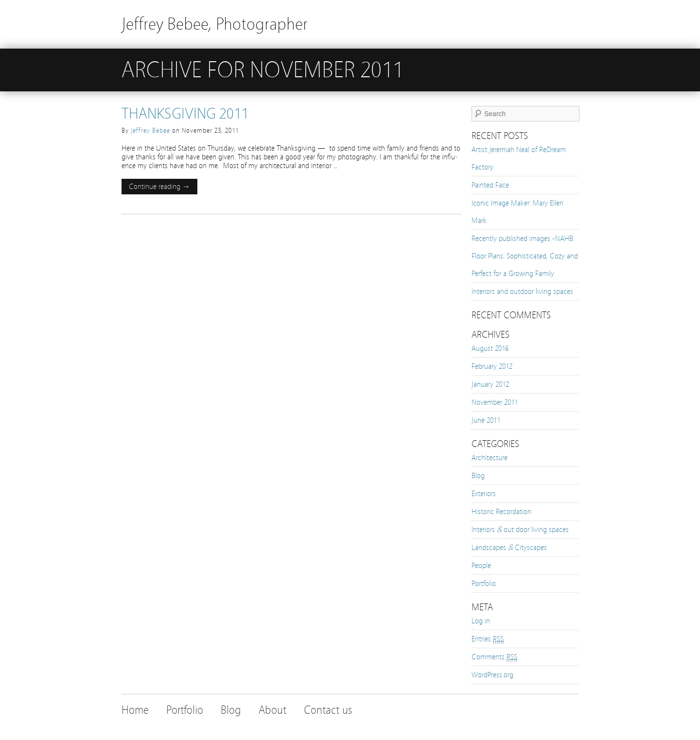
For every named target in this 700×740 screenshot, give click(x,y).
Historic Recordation (501, 512)
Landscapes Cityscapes (509, 548)
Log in (481, 621)
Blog (478, 476)
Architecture (490, 458)
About (272, 710)
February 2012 (492, 366)
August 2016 (490, 348)
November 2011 (495, 402)
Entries (488, 639)
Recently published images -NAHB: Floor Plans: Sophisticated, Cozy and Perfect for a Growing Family (525, 256)
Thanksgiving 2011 (185, 114)
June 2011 (486, 420)
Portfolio (484, 584)
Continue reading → (159, 187)
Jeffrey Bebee (150, 131)
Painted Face (490, 185)
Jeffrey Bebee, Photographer (215, 24)
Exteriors (484, 494)
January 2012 (490, 384)
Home (135, 710)
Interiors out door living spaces (520, 530)
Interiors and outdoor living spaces (522, 292)
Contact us (328, 710)
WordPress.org (492, 675)
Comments (494, 657)
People (481, 566)
